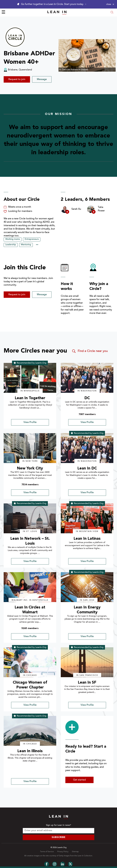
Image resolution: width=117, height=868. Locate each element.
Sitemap (75, 852)
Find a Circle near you (90, 351)
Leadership (11, 245)
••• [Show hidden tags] (37, 245)
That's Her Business (70, 70)
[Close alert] (110, 4)
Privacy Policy (63, 852)
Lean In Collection (85, 856)
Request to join (17, 79)
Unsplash (85, 70)
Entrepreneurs (32, 239)
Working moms (13, 239)
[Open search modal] (112, 13)
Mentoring (26, 245)
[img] (30, 378)
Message (42, 79)
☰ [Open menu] (3, 12)
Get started (79, 780)
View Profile (30, 422)
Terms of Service (47, 852)
